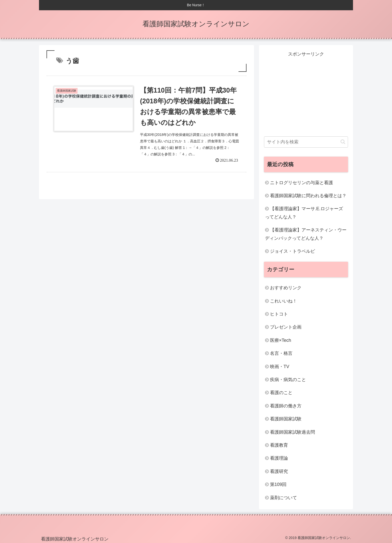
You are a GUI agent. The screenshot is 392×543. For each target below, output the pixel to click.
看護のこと (281, 393)
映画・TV (280, 367)
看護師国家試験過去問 (292, 432)
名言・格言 (281, 353)
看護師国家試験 (286, 419)
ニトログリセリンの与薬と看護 (301, 183)
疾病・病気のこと (288, 380)
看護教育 (279, 445)
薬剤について (283, 498)
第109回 (278, 484)
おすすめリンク (286, 288)
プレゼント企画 (286, 327)
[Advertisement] (306, 93)
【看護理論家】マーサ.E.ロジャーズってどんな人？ (304, 213)
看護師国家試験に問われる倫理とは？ (308, 196)
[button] (343, 142)
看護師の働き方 (286, 406)
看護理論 (279, 458)
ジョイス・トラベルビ (292, 251)
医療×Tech (281, 340)
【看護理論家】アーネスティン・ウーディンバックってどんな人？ (306, 234)
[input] (306, 142)
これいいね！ (283, 301)
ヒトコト (279, 314)
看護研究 (279, 471)
